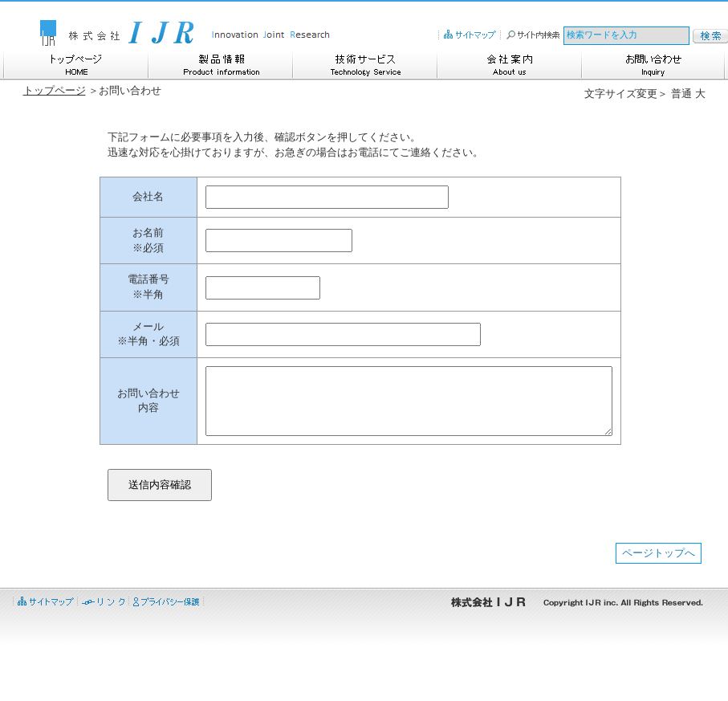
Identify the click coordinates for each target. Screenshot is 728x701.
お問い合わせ (653, 64)
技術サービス (364, 64)
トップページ (75, 64)
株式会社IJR (116, 32)
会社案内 (509, 64)
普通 (681, 94)
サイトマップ (470, 34)
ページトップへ (659, 609)
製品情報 (220, 64)
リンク (103, 656)
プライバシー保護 (167, 656)
